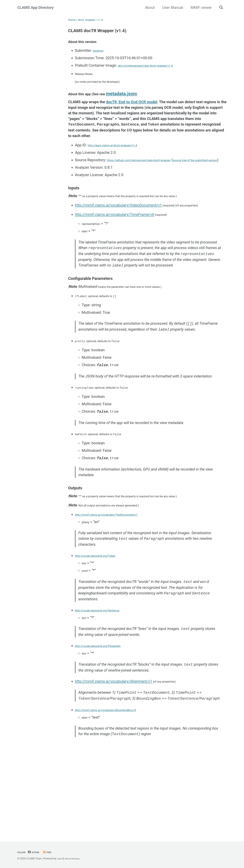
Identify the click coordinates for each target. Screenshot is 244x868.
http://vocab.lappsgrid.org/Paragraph (106, 706)
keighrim (100, 56)
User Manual (171, 8)
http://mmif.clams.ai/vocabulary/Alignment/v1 (114, 745)
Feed (54, 852)
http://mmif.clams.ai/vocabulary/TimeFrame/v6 (115, 237)
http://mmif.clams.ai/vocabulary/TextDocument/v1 (117, 564)
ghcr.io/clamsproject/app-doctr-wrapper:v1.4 (155, 71)
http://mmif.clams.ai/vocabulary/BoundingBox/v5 (116, 783)
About (148, 8)
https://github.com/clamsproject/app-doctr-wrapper (150, 174)
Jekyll (60, 859)
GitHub (38, 852)
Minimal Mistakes (77, 859)
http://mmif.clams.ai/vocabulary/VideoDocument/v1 (118, 226)
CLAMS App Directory (35, 8)
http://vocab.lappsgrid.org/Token (102, 608)
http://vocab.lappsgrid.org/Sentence (105, 666)
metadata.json (134, 105)
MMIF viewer (199, 8)
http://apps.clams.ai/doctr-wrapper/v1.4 (121, 159)
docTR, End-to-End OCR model (131, 115)
